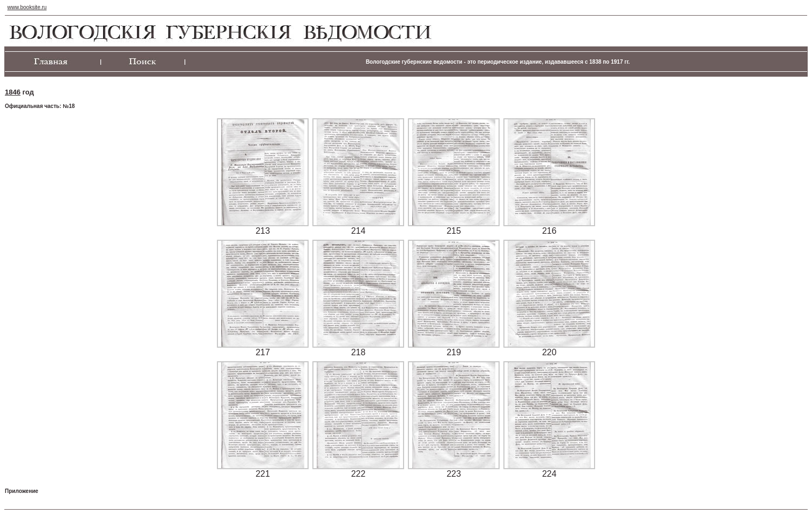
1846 (13, 92)
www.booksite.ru (27, 7)
